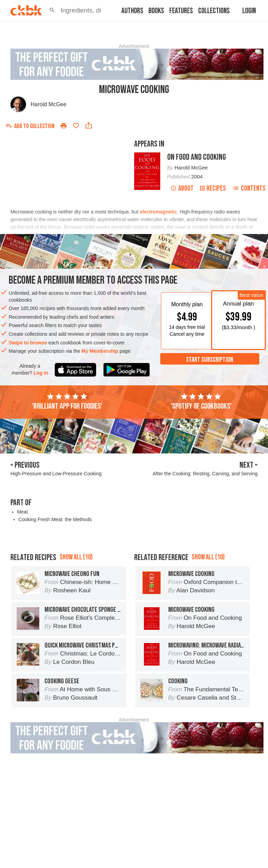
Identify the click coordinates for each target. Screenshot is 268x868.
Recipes (213, 188)
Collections (214, 11)
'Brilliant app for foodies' (67, 402)
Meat (22, 512)
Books (156, 11)
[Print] (64, 126)
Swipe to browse (28, 343)
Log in (41, 373)
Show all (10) (76, 588)
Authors (132, 11)
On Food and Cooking (197, 157)
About (182, 188)
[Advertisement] (139, 553)
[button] (52, 10)
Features (181, 11)
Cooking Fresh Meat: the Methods (55, 519)
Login (249, 11)
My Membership (100, 351)
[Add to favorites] (76, 126)
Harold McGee (48, 104)
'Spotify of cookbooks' (201, 402)
